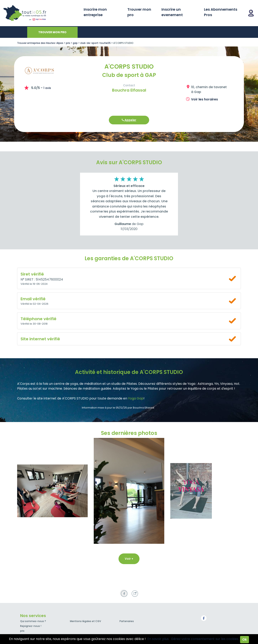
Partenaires (127, 621)
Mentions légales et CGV (85, 621)
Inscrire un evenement (172, 12)
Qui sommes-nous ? (33, 621)
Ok (244, 639)
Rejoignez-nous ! (31, 626)
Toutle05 (40, 13)
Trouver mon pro (139, 12)
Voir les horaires (204, 99)
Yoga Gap (136, 398)
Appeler (129, 120)
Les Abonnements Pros (221, 12)
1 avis (47, 88)
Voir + (129, 559)
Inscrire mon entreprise (95, 12)
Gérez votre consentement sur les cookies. (205, 639)
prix (22, 631)
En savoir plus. (158, 639)
